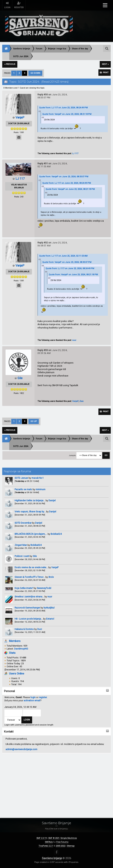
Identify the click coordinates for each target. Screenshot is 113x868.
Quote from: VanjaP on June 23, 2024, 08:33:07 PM (64, 177)
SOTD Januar (21, 478)
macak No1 (38, 478)
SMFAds (49, 842)
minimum (41, 490)
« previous (10, 64)
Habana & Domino (24, 629)
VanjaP (55, 568)
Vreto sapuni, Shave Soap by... (30, 512)
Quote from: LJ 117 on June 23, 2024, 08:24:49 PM (63, 108)
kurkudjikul (49, 608)
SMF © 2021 (54, 838)
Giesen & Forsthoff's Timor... (30, 577)
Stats (12, 653)
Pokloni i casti (22, 556)
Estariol (50, 619)
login (33, 697)
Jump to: (72, 456)
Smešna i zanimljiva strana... (29, 597)
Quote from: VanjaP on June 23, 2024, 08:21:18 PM (67, 114)
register (43, 697)
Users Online (17, 674)
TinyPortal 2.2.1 (46, 846)
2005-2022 (60, 846)
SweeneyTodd (44, 588)
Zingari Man (21, 545)
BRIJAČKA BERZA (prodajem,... (31, 534)
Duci (40, 629)
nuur (50, 597)
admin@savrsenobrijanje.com (21, 749)
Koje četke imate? (24, 588)
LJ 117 (75, 154)
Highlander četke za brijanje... (30, 501)
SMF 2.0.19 (41, 838)
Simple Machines (69, 838)
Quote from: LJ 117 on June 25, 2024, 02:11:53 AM (63, 256)
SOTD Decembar (23, 523)
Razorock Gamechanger (28, 608)
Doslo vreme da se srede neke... (31, 568)
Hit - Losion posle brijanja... (29, 619)
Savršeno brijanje (52, 858)
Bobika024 (56, 534)
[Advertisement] (56, 782)
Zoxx (81, 401)
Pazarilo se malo (23, 490)
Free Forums (62, 842)
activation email (32, 701)
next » (105, 64)
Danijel (52, 501)
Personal (9, 691)
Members (15, 641)
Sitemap (71, 846)
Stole (51, 577)
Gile (35, 556)
